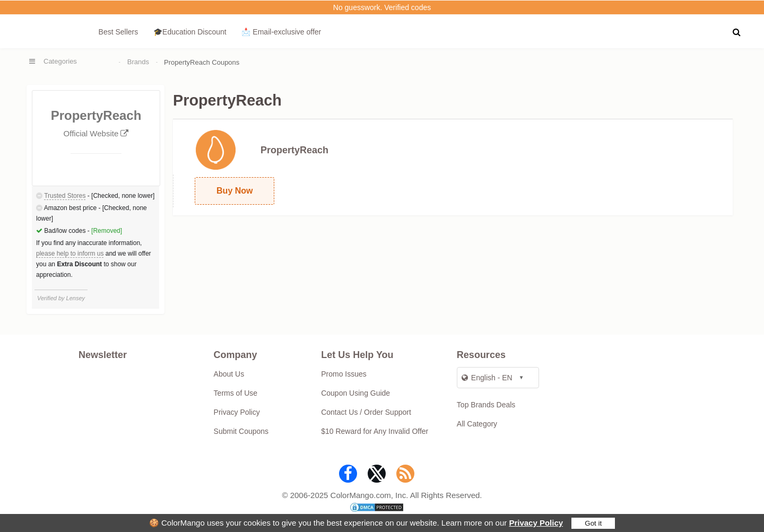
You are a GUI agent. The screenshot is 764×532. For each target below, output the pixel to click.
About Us (229, 374)
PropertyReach (294, 150)
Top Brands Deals (486, 405)
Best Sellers (119, 32)
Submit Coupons (241, 431)
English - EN (487, 378)
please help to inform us (70, 254)
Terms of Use (236, 393)
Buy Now (235, 191)
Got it (593, 523)
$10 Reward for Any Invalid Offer (375, 431)
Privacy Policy (536, 523)
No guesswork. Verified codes (382, 7)
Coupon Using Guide (355, 393)
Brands (138, 62)
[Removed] (107, 231)
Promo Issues (344, 374)
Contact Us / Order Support (366, 412)
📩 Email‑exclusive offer (281, 32)
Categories (60, 61)
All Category (477, 424)
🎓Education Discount (190, 32)
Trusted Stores (65, 196)
